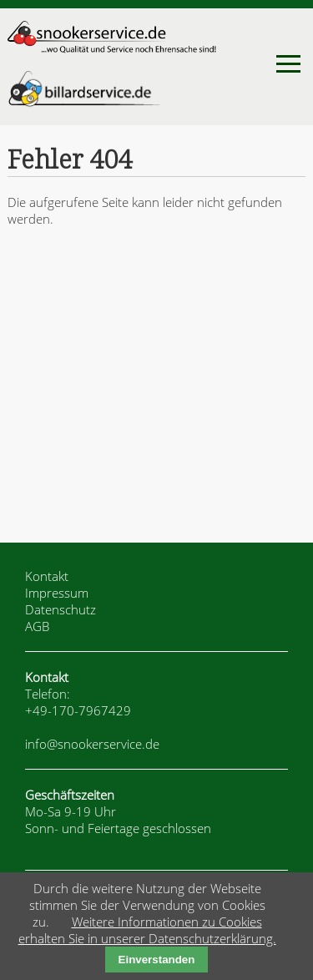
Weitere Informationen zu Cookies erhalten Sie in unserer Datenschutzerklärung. (147, 930)
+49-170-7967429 (78, 710)
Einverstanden (157, 960)
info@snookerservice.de (92, 744)
